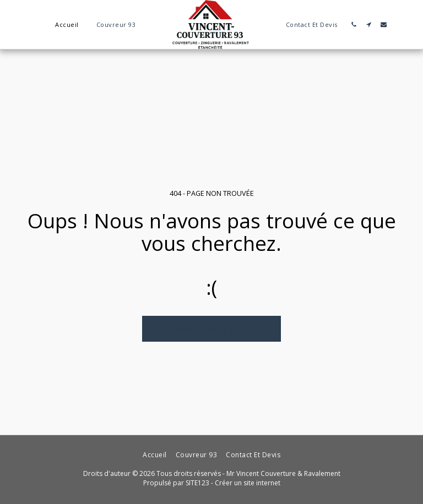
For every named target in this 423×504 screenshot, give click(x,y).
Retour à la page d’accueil (212, 328)
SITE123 (197, 483)
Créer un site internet (248, 483)
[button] (354, 24)
